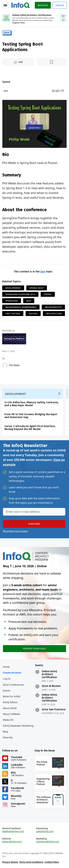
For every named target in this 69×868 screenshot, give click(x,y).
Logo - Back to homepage (21, 5)
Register (43, 5)
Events (7, 691)
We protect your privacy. (15, 531)
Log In (7, 679)
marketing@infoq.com (48, 842)
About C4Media (12, 714)
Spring (48, 294)
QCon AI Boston (51, 686)
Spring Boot (37, 288)
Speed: (6, 82)
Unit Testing (13, 314)
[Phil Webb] (5, 365)
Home (6, 667)
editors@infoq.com (12, 842)
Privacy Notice (10, 862)
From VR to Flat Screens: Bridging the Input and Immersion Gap (31, 416)
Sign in (60, 5)
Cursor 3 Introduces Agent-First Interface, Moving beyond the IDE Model (30, 428)
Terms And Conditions (31, 862)
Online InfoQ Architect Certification (49, 674)
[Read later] (51, 62)
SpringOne (12, 301)
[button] (34, 524)
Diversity (8, 737)
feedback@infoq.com (13, 831)
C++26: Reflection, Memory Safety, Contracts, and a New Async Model (31, 404)
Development (13, 288)
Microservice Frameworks (21, 307)
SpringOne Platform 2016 (20, 294)
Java (7, 32)
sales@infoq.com (45, 831)
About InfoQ (10, 708)
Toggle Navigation (5, 5)
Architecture (54, 314)
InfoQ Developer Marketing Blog (18, 729)
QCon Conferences (13, 685)
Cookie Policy (52, 862)
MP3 (6, 91)
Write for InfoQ (12, 696)
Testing (33, 314)
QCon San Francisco (54, 710)
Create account (12, 673)
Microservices (53, 307)
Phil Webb (14, 365)
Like (21, 62)
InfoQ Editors (10, 702)
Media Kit (8, 720)
